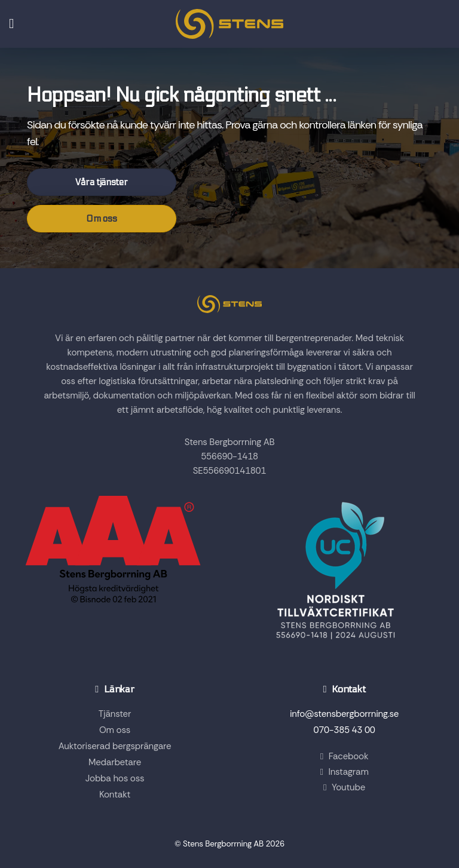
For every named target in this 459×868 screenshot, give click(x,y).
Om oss (101, 219)
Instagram (344, 772)
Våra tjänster (101, 182)
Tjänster (115, 714)
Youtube (344, 787)
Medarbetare (115, 762)
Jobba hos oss (115, 778)
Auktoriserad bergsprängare (115, 746)
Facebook (345, 756)
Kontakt (115, 795)
